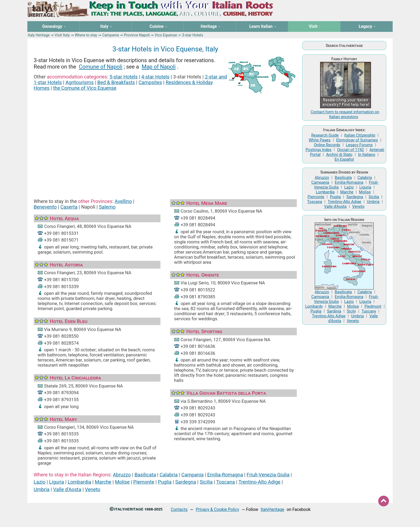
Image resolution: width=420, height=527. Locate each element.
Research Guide (325, 135)
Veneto (93, 489)
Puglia (165, 482)
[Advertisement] (165, 141)
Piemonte (144, 482)
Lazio (40, 482)
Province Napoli (137, 35)
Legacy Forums (359, 145)
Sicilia (206, 482)
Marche (103, 482)
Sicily (351, 311)
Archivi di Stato (339, 155)
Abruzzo (122, 475)
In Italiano (367, 155)
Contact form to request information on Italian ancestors (345, 114)
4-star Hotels (155, 77)
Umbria (42, 489)
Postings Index (319, 150)
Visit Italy (62, 35)
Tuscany (369, 311)
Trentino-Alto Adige (259, 482)
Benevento (45, 207)
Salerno (107, 207)
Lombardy (314, 306)
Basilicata (145, 475)
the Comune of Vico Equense (85, 88)
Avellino (123, 201)
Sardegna (186, 482)
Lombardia (80, 482)
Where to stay (86, 35)
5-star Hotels (124, 77)
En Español (344, 159)
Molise (122, 482)
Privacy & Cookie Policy (217, 509)
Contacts (179, 509)
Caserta (69, 207)
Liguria (57, 482)
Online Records (327, 145)
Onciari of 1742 (351, 150)
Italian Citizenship (360, 135)
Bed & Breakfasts (116, 82)
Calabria (169, 475)
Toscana (226, 482)
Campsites (150, 82)
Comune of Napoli (100, 67)
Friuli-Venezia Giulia (268, 475)
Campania (110, 35)
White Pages (320, 140)
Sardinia (334, 311)
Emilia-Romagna (225, 475)
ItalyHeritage (272, 509)
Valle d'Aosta (67, 489)
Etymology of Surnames (357, 140)
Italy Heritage (39, 35)
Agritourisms (79, 82)
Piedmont (373, 306)
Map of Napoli (159, 67)
